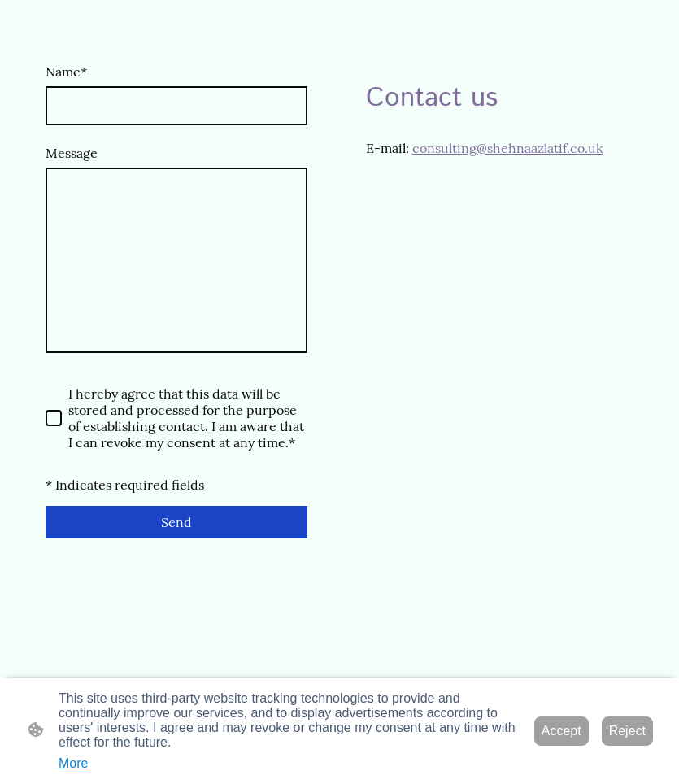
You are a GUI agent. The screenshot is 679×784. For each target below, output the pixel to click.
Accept (561, 731)
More (73, 763)
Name (66, 72)
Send (176, 522)
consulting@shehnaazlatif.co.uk (508, 148)
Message (72, 153)
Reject (627, 731)
